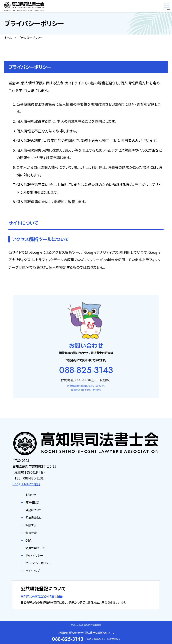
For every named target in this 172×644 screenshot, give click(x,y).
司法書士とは (34, 517)
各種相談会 (32, 502)
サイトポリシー (34, 555)
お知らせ (31, 495)
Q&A (28, 540)
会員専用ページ (35, 548)
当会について (33, 510)
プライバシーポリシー (38, 563)
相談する (31, 525)
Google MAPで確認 (26, 484)
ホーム (8, 37)
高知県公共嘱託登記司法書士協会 (42, 596)
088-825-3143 (86, 370)
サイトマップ (33, 571)
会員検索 (31, 533)
